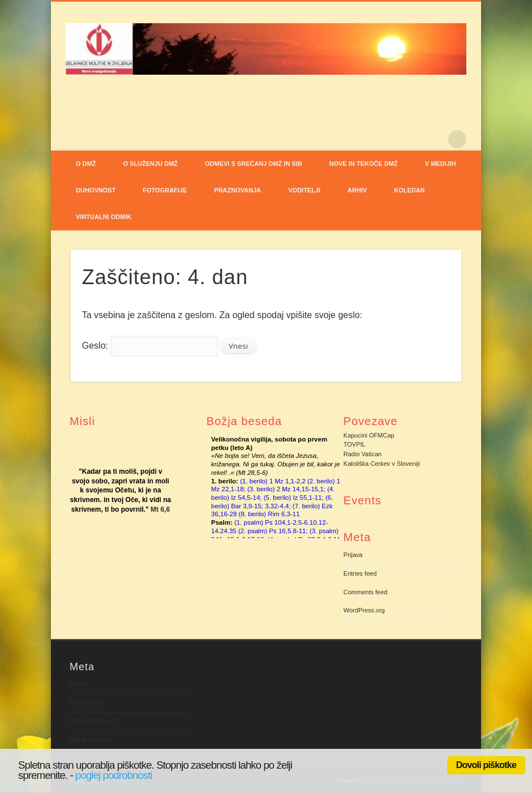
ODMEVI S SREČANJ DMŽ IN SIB (254, 164)
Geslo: (150, 346)
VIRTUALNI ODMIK (104, 217)
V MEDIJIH (441, 164)
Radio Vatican (363, 454)
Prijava (353, 555)
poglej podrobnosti (114, 775)
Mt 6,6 (160, 509)
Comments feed (366, 592)
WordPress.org (364, 610)
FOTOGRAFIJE (165, 190)
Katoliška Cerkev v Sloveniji (382, 464)
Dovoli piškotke (486, 765)
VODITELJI (304, 190)
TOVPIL (355, 444)
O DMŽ (86, 164)
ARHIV (357, 190)
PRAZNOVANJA (237, 190)
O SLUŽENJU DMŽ (150, 164)
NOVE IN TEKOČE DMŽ (364, 164)
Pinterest (434, 139)
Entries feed (360, 573)
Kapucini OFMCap (369, 435)
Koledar (409, 190)
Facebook (411, 139)
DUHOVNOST (96, 190)
